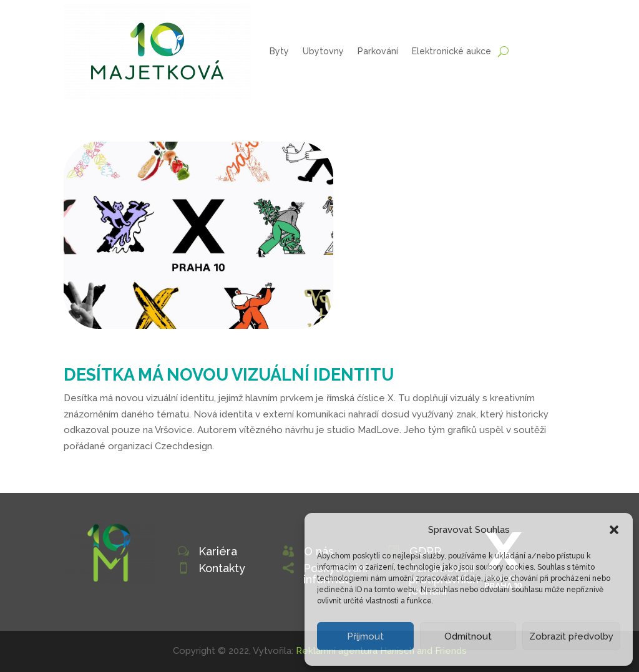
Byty (279, 51)
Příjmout (365, 636)
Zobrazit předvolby (571, 636)
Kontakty (222, 568)
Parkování (378, 51)
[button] (614, 530)
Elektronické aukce (451, 51)
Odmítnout (468, 636)
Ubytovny (323, 51)
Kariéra (218, 551)
